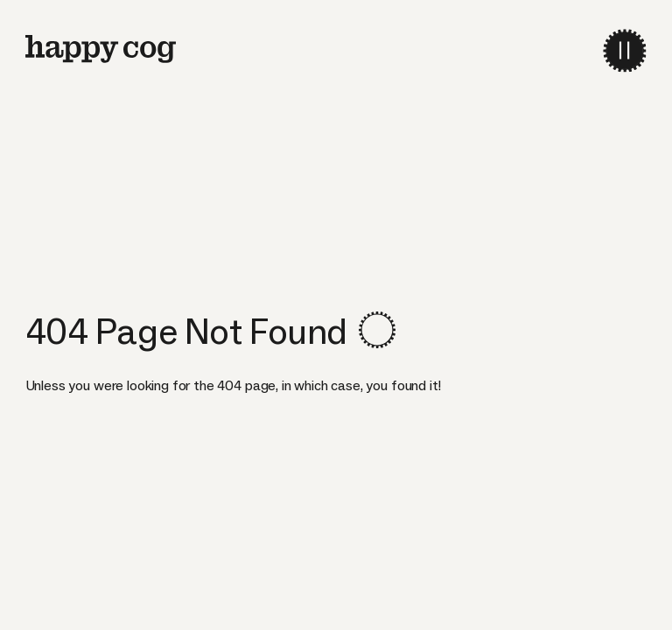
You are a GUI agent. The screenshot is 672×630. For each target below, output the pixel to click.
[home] (101, 49)
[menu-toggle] (624, 50)
